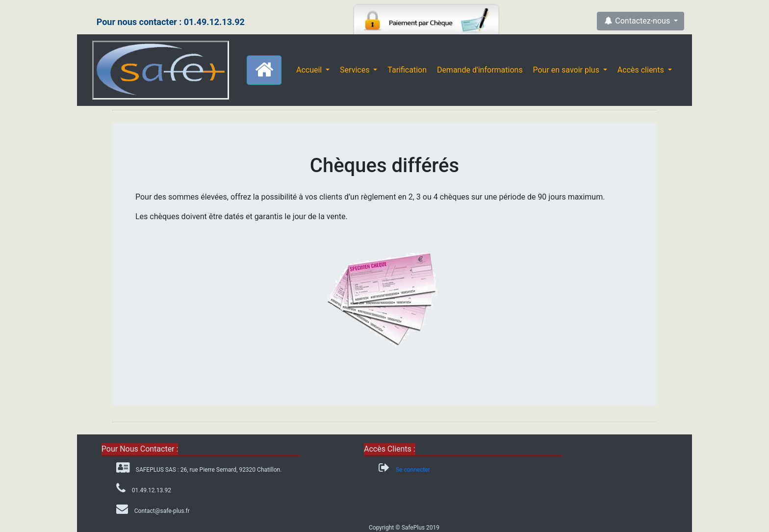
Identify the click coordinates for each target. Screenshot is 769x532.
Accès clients (642, 70)
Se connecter (413, 470)
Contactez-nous (638, 21)
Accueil (310, 70)
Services (356, 70)
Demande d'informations (480, 70)
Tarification (407, 70)
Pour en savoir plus (567, 70)
